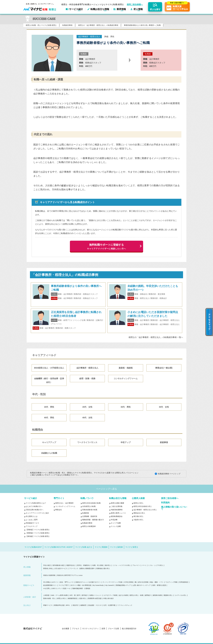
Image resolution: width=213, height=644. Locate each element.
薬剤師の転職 (157, 595)
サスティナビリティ (90, 629)
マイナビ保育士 (132, 547)
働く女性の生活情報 (142, 582)
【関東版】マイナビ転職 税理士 (38, 530)
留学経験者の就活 (59, 565)
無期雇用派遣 (72, 599)
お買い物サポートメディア (142, 585)
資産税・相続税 (126, 368)
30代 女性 (164, 407)
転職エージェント (96, 595)
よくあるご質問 (32, 520)
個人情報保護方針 (129, 629)
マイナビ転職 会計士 (84, 547)
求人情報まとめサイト (51, 582)
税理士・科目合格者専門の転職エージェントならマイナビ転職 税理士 (93, 4)
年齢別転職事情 (117, 510)
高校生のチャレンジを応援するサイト (88, 582)
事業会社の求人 (139, 513)
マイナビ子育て (64, 585)
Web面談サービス (32, 523)
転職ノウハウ (87, 498)
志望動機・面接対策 (90, 516)
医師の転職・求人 (49, 599)
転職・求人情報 (98, 565)
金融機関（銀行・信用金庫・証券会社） (49, 380)
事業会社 (59, 510)
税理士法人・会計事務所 (64, 503)
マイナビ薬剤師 (116, 547)
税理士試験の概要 (117, 503)
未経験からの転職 (49, 453)
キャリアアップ (49, 442)
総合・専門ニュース (67, 582)
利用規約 (165, 503)
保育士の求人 (62, 599)
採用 (103, 629)
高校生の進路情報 (49, 575)
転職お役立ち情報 (118, 498)
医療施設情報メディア (123, 585)
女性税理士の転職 (89, 506)
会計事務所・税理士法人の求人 (145, 510)
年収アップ (126, 442)
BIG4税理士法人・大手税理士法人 (49, 368)
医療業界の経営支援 (95, 599)
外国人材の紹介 (109, 599)
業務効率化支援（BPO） (62, 605)
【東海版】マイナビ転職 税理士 (38, 536)
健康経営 (83, 605)
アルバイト (136, 565)
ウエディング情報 (171, 582)
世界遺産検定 (184, 582)
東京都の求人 (138, 516)
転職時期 (86, 513)
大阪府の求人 (138, 520)
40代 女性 (87, 418)
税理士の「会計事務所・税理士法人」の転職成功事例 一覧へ (156, 337)
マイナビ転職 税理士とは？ (36, 503)
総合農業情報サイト (50, 585)
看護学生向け (71, 565)
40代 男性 (49, 418)
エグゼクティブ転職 (110, 595)
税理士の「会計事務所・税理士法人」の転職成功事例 (98, 25)
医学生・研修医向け (84, 565)
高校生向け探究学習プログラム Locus (70, 575)
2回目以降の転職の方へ (35, 510)
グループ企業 (113, 629)
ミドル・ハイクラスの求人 (122, 565)
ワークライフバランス (87, 442)
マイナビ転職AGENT (33, 547)
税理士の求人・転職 (136, 595)
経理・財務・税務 (87, 379)
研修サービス (48, 605)
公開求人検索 (138, 498)
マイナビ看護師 (101, 547)
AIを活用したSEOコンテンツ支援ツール (57, 589)
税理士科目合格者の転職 (91, 503)
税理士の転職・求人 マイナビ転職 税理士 (41, 25)
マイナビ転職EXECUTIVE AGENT (58, 547)
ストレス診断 (116, 526)
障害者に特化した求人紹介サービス (55, 569)
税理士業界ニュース (118, 513)
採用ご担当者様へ (135, 4)
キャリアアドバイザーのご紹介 (37, 513)
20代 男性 (49, 407)
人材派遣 (46, 595)
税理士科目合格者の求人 (143, 506)
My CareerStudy (98, 585)
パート (144, 565)
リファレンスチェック (125, 605)
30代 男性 (126, 407)
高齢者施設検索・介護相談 (81, 589)
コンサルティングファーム (126, 379)
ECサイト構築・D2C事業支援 (81, 585)
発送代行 (76, 605)
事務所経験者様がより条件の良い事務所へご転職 (142, 25)
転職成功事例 (67, 25)
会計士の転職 (123, 595)
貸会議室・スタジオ (95, 605)
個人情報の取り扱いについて (174, 508)
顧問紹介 (148, 595)
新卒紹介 (85, 595)
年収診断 (114, 520)
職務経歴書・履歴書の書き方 (93, 520)
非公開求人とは (32, 516)
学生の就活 (47, 565)
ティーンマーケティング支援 (112, 582)
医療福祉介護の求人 (103, 569)
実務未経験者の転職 (90, 510)
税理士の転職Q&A (89, 526)
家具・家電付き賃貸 (159, 585)
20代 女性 (87, 407)
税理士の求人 (138, 503)
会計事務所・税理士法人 (87, 368)
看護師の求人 (168, 595)
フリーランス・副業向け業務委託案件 (82, 569)
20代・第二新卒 (75, 595)
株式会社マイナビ (33, 629)
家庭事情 (164, 442)
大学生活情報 (128, 582)
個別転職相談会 (117, 516)
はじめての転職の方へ (34, 506)
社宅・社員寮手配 (109, 605)
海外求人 (108, 565)
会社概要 (66, 629)
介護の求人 (82, 599)
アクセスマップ (32, 526)
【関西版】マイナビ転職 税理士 (38, 533)
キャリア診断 (116, 523)
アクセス (76, 629)
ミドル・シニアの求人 (156, 565)
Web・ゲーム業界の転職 (59, 595)
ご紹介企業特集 (117, 506)
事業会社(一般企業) (164, 368)
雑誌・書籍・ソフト (157, 582)
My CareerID (110, 585)
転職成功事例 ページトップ (169, 474)
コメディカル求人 (180, 595)
